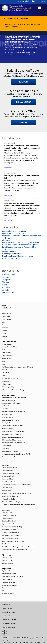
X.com (4, 334)
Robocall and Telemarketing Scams (12, 502)
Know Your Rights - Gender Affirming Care (20, 245)
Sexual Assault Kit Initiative (10, 482)
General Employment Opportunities (13, 577)
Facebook (5, 325)
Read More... (9, 168)
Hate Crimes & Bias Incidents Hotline (13, 432)
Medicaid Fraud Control (9, 406)
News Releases (6, 311)
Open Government (8, 471)
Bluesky (4, 322)
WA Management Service (10, 582)
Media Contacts (7, 308)
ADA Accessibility (24, 1)
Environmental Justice (9, 476)
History (4, 364)
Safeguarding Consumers (9, 400)
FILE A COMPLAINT (23, 102)
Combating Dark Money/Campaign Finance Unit (16, 485)
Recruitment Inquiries (8, 594)
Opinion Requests (7, 563)
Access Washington (9, 623)
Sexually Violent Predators (10, 451)
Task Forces (5, 373)
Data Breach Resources (9, 544)
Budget (4, 361)
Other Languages (39, 1)
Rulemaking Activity (8, 387)
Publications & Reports (9, 530)
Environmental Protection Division (12, 426)
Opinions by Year (7, 557)
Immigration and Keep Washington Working (21, 242)
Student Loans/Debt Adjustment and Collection (16, 493)
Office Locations (7, 356)
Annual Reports (7, 358)
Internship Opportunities (9, 585)
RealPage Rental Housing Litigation (18, 256)
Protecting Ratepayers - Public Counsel (14, 412)
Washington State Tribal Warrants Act (13, 443)
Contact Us (5, 350)
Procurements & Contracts (10, 378)
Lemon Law (5, 409)
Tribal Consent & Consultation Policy (13, 390)
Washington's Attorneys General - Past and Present (17, 367)
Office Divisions (7, 353)
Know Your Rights (7, 513)
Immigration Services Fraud (10, 496)
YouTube (4, 336)
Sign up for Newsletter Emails (11, 524)
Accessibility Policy (9, 612)
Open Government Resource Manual (13, 541)
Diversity (5, 588)
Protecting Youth (7, 415)
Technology (5, 381)
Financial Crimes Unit (8, 457)
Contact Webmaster (9, 627)
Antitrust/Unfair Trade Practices (11, 403)
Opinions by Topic (7, 560)
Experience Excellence (9, 571)
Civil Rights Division (8, 423)
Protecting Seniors (7, 417)
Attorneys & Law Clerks (9, 574)
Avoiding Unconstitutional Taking (12, 527)
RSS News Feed (6, 314)
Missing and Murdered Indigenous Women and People (18, 505)
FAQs (3, 376)
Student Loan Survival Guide (10, 533)
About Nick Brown (7, 344)
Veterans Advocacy (8, 490)
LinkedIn (4, 331)
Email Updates (6, 319)
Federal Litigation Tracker (9, 468)
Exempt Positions (7, 579)
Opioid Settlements (10, 251)
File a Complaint (7, 518)
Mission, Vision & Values (9, 347)
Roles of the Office (7, 370)
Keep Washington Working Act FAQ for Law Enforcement (19, 547)
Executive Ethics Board (9, 521)
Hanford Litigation (7, 429)
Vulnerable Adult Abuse (9, 499)
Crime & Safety (6, 446)
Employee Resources (9, 616)
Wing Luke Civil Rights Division (11, 473)
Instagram (5, 328)
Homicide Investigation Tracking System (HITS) (16, 454)
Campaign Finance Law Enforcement (13, 437)
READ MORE (23, 82)
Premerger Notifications (12, 254)
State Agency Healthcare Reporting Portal (14, 550)
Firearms (6, 240)
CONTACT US (23, 123)
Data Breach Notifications (13, 233)
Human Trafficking (7, 479)
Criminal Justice (7, 448)
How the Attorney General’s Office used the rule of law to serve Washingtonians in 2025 (23, 39)
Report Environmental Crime (14, 258)
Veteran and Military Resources (11, 434)
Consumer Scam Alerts (9, 515)
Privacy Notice (6, 384)
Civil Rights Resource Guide (14, 231)
